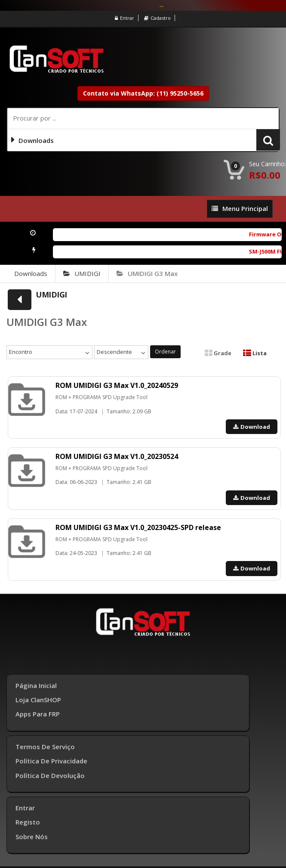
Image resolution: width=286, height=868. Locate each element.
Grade (218, 353)
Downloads (31, 273)
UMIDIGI (82, 273)
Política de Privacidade (51, 761)
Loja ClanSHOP (38, 700)
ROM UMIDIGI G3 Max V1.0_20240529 (117, 385)
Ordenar (165, 352)
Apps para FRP (38, 714)
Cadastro (157, 18)
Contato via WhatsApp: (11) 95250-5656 (143, 93)
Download (252, 427)
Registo (28, 822)
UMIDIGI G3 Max (147, 273)
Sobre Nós (32, 837)
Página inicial (36, 685)
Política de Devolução (50, 775)
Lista (255, 353)
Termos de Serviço (45, 747)
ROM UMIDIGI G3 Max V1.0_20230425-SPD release (138, 527)
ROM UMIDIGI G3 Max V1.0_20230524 (117, 456)
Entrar (125, 18)
